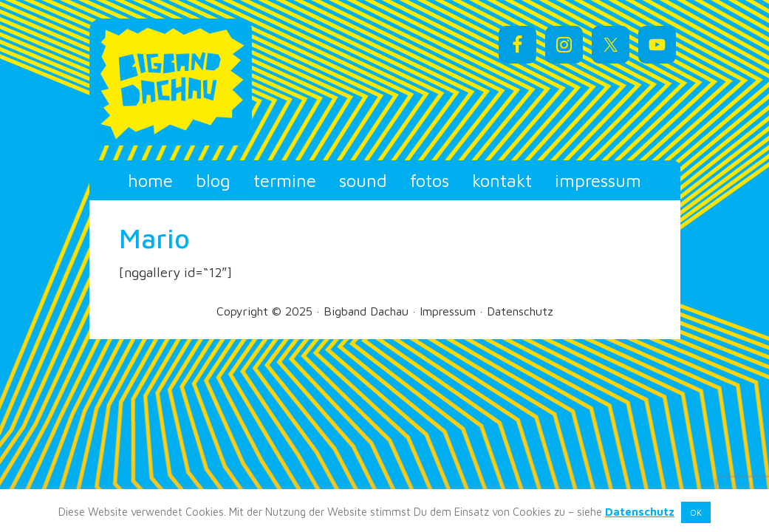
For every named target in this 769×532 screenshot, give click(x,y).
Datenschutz (520, 311)
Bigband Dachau (200, 82)
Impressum (448, 311)
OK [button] (696, 512)
